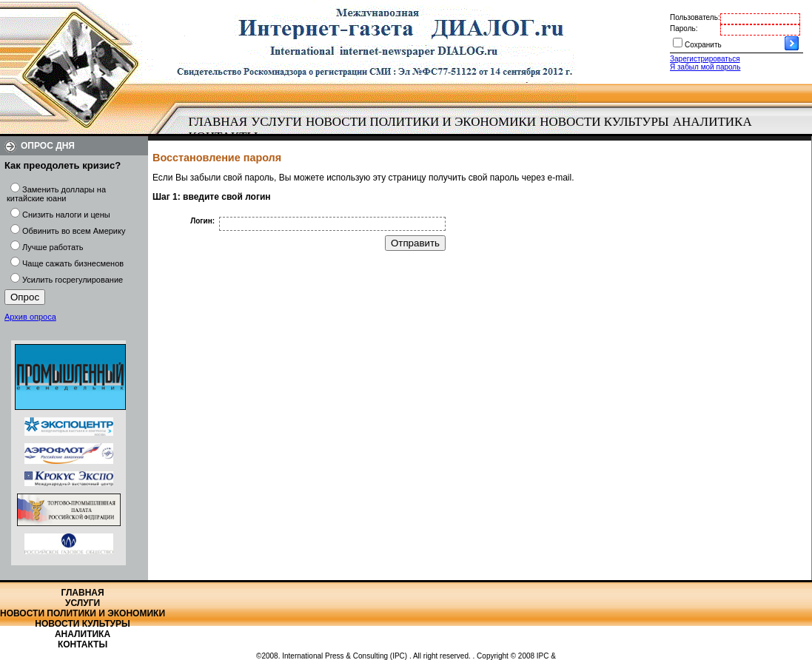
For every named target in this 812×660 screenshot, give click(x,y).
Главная (218, 122)
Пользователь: (695, 17)
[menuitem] (218, 122)
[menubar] (474, 129)
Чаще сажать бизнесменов (73, 263)
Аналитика (712, 122)
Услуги (276, 122)
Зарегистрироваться (705, 59)
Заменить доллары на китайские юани (56, 194)
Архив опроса (30, 317)
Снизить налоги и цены (66, 215)
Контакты (83, 644)
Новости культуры (604, 122)
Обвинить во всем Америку (74, 231)
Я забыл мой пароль (705, 67)
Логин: (202, 221)
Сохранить (703, 45)
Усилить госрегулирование (73, 280)
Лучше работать (53, 247)
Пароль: (684, 28)
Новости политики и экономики (421, 122)
